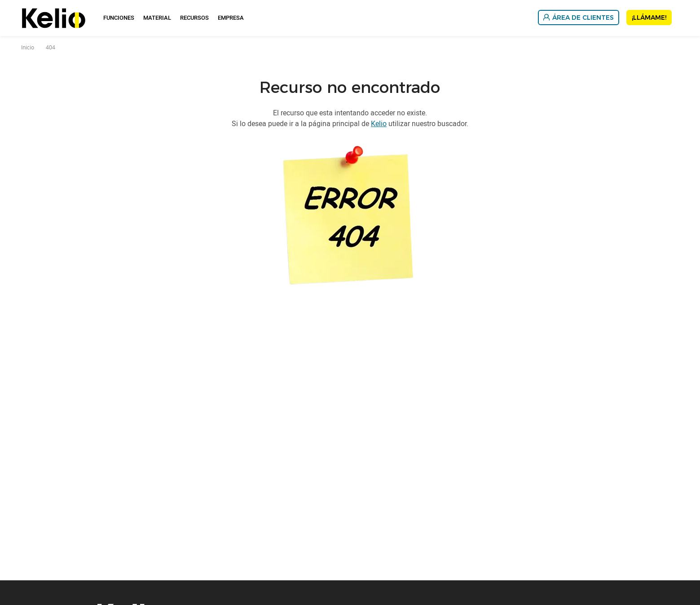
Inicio (28, 47)
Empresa (231, 18)
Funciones (119, 18)
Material (157, 18)
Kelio (379, 123)
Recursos (194, 18)
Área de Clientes (583, 18)
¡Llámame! (649, 18)
